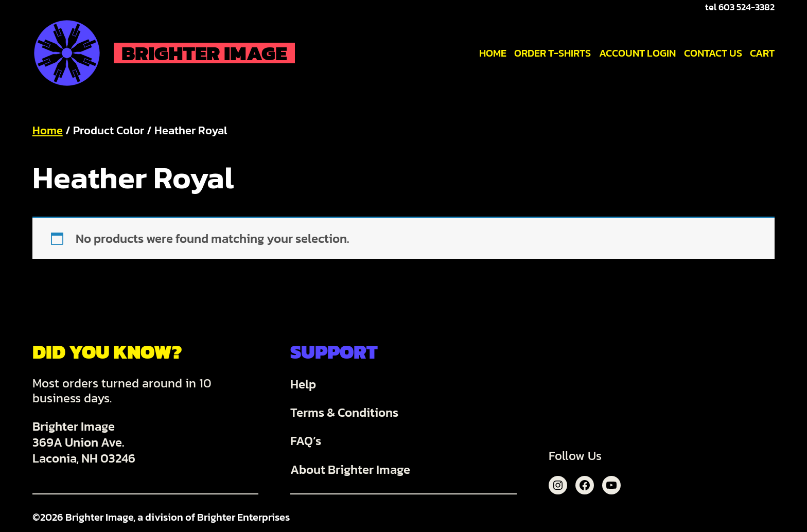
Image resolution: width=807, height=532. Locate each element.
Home (48, 130)
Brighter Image (204, 53)
